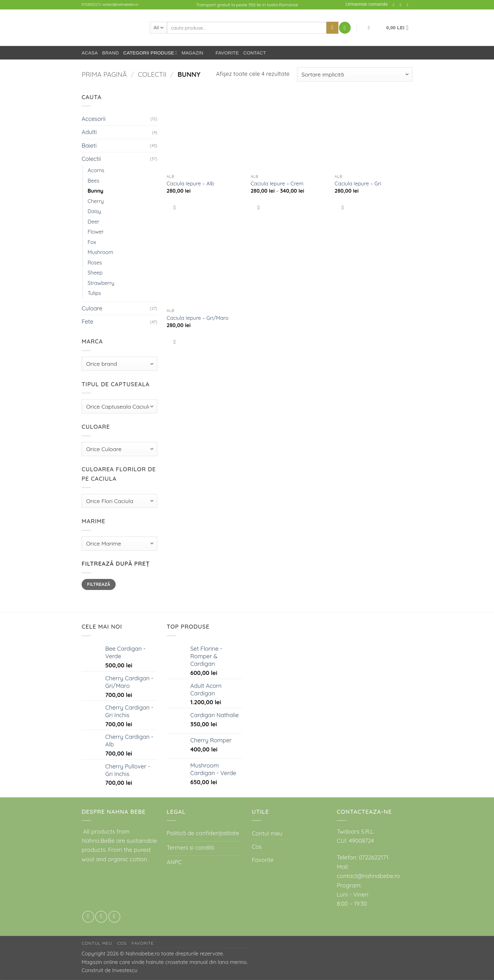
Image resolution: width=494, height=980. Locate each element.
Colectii (152, 74)
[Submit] (332, 28)
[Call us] (409, 5)
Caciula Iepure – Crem (277, 183)
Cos (257, 847)
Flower (96, 232)
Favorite (223, 53)
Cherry (96, 201)
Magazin (192, 53)
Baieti (89, 146)
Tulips (94, 293)
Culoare (92, 308)
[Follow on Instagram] (395, 5)
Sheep (95, 272)
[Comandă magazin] (355, 74)
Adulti (89, 132)
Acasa (90, 53)
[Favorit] (369, 28)
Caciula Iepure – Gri (358, 183)
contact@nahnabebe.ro (120, 4)
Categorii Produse (150, 53)
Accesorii (94, 119)
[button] (345, 28)
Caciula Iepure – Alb (190, 183)
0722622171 (91, 4)
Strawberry (101, 283)
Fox (92, 242)
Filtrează (99, 584)
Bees (93, 181)
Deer (93, 221)
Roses (95, 262)
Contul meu (267, 833)
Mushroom (100, 252)
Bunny (95, 191)
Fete (87, 322)
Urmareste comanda (367, 4)
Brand (110, 53)
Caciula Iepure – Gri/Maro (198, 318)
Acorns (96, 170)
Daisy (94, 211)
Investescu (125, 970)
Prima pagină (104, 74)
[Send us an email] (402, 5)
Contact (255, 53)
